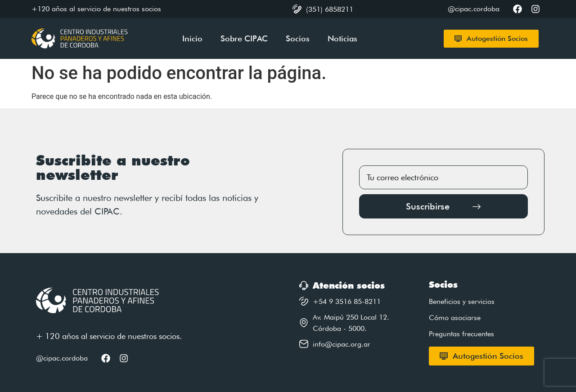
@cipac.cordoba (62, 358)
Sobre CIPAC (244, 38)
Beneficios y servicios (462, 301)
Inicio (192, 38)
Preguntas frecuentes (461, 334)
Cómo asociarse (455, 318)
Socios (298, 38)
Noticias (342, 38)
